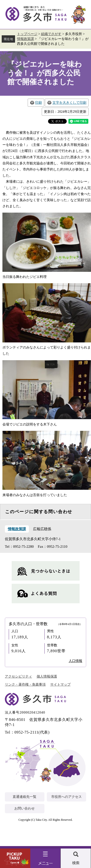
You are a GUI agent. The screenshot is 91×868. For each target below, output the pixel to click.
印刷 (39, 103)
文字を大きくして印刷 (69, 103)
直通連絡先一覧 (25, 797)
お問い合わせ (25, 808)
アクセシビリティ (18, 676)
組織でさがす (51, 34)
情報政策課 (25, 39)
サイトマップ (60, 684)
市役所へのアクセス (66, 797)
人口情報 (75, 661)
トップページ (27, 34)
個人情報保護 (47, 676)
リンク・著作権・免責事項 (25, 684)
